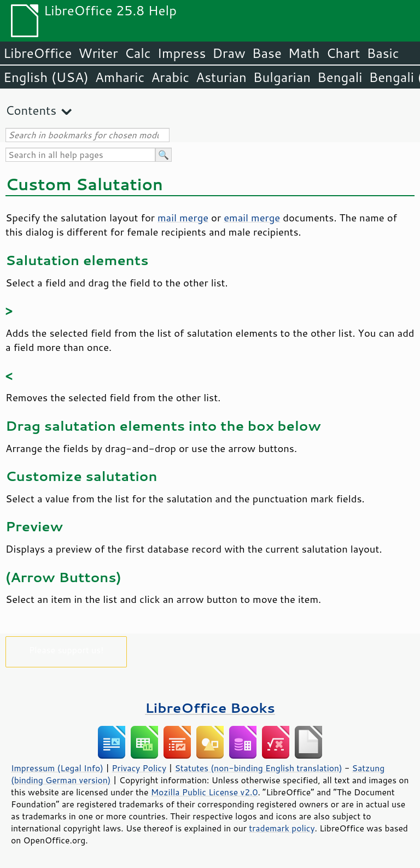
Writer (98, 53)
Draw (229, 53)
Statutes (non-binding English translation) (258, 768)
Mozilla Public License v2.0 (205, 792)
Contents (31, 110)
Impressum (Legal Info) (57, 768)
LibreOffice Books (210, 708)
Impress (182, 53)
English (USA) (46, 77)
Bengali (340, 77)
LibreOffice (37, 53)
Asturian (221, 77)
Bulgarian (282, 77)
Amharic (120, 77)
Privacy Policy (139, 768)
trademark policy (282, 828)
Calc (138, 53)
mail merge (183, 218)
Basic (383, 53)
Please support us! (66, 650)
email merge (252, 218)
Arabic (170, 77)
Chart (343, 53)
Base (267, 53)
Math (304, 53)
